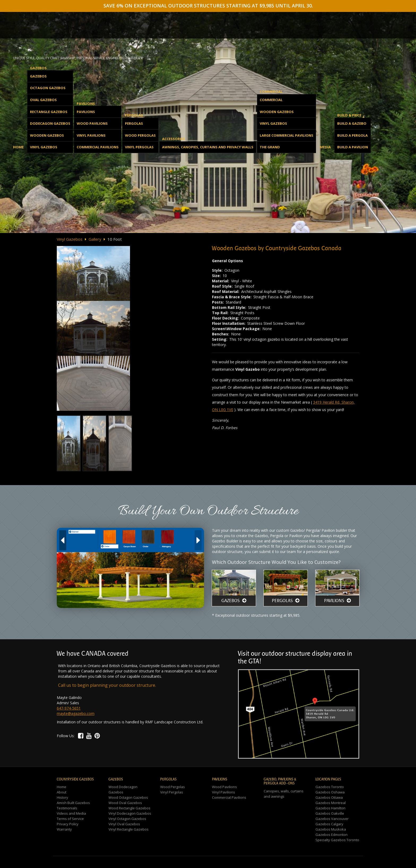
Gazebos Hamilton (330, 808)
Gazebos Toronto (330, 787)
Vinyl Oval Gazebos (124, 824)
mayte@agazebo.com (76, 713)
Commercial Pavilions (98, 147)
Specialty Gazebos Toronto (337, 840)
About (62, 792)
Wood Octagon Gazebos (128, 797)
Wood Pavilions (92, 123)
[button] (81, 735)
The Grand (270, 147)
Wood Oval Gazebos (125, 803)
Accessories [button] (174, 139)
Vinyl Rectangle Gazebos (129, 829)
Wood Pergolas (140, 135)
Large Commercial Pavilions (287, 135)
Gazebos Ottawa (329, 797)
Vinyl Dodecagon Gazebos (130, 813)
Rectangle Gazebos (49, 112)
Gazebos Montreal (331, 803)
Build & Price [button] (349, 115)
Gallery (95, 239)
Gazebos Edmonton (331, 835)
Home (18, 147)
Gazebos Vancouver (332, 819)
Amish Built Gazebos (73, 803)
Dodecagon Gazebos (50, 123)
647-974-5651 (69, 708)
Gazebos (38, 76)
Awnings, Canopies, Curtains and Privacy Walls (208, 147)
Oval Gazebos (43, 100)
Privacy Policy (68, 824)
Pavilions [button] (86, 103)
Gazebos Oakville (330, 813)
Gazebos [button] (38, 68)
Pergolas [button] (134, 115)
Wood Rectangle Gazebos (129, 808)
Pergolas (134, 123)
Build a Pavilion (353, 147)
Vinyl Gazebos (44, 147)
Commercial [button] (271, 92)
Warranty (64, 829)
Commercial (271, 100)
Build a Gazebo (352, 123)
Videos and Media (71, 813)
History (62, 797)
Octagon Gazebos (48, 88)
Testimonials (67, 808)
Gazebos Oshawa (330, 792)
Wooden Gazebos (47, 135)
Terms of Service (70, 819)
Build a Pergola (352, 135)
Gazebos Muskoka (331, 829)
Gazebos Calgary (329, 824)
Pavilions (86, 112)
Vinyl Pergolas (139, 147)
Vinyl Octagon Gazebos (127, 819)
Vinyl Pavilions (91, 135)
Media (325, 147)
